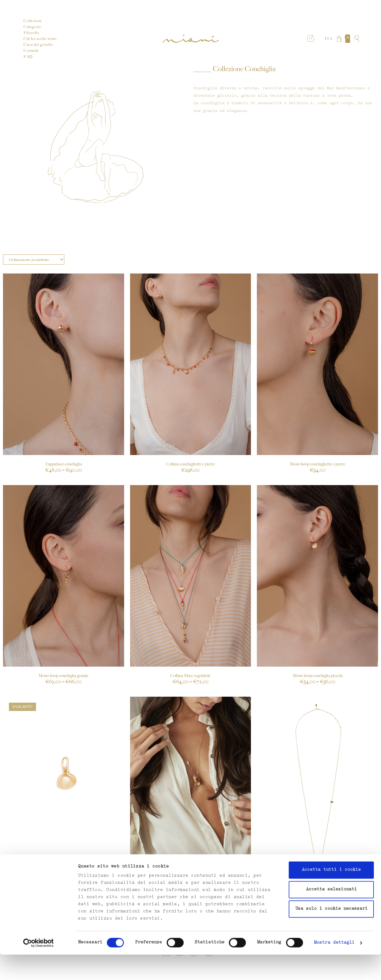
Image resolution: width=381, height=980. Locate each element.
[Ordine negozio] (34, 260)
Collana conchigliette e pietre (190, 464)
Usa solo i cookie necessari (331, 934)
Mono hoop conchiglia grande (63, 676)
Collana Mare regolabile (190, 676)
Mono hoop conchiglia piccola (318, 676)
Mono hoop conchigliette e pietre (317, 464)
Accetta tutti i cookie (331, 895)
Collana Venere (190, 867)
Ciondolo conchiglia (63, 867)
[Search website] (357, 39)
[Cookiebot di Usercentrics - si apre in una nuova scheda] (39, 968)
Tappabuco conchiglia (63, 464)
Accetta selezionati (331, 915)
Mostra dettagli (334, 968)
